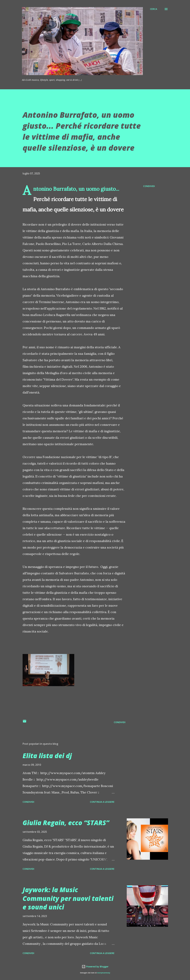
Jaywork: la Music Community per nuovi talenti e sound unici (68, 898)
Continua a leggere (102, 802)
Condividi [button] (149, 186)
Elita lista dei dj (47, 756)
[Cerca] (154, 9)
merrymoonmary (104, 973)
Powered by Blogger (95, 967)
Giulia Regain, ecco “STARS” (66, 823)
